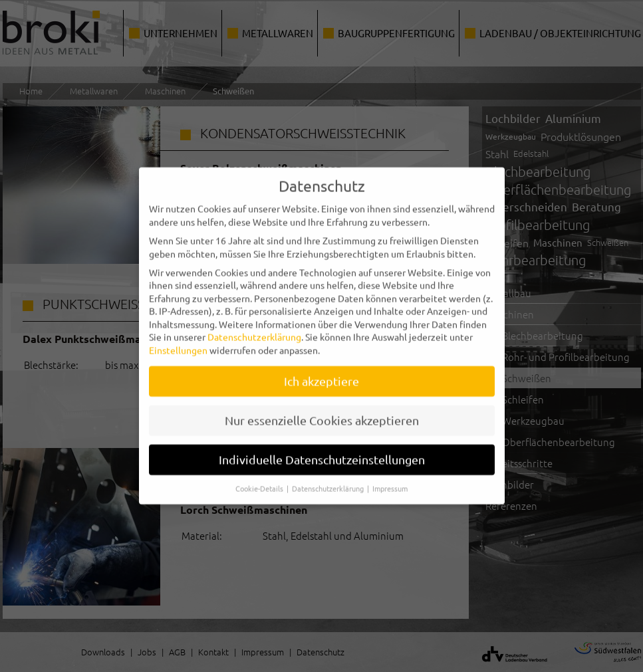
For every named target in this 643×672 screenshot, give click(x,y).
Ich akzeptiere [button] (321, 371)
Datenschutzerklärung (254, 328)
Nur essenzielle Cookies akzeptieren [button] (322, 410)
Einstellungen (178, 340)
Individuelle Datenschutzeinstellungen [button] (322, 450)
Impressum (390, 479)
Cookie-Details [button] (260, 479)
